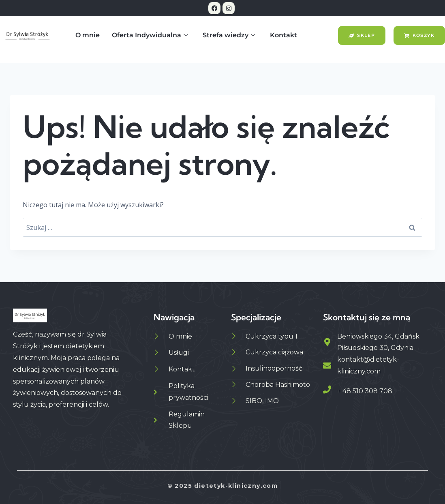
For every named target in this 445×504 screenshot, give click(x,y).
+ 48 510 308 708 (365, 391)
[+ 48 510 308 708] (327, 390)
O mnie (88, 35)
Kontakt (283, 35)
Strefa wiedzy (229, 35)
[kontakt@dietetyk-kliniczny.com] (327, 366)
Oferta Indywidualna (150, 35)
